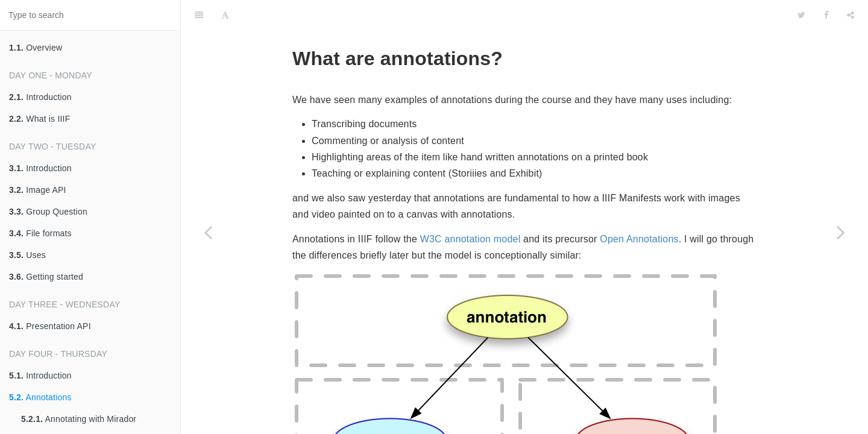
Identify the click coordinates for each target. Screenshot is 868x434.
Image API (38, 190)
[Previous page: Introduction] (208, 232)
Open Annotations (639, 209)
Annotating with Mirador (79, 419)
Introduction (40, 97)
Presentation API (50, 326)
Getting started (46, 277)
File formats (40, 233)
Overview (36, 48)
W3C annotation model (470, 209)
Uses (27, 255)
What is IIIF (39, 119)
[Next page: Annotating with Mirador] (841, 232)
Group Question (48, 212)
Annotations (40, 397)
